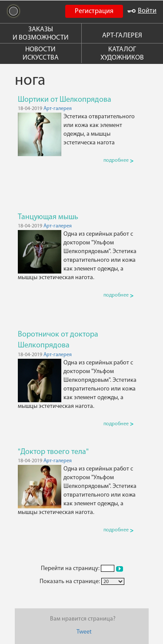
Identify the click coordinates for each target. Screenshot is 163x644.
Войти (142, 11)
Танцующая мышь (48, 217)
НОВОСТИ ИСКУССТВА (41, 54)
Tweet (84, 632)
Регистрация (94, 11)
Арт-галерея (58, 109)
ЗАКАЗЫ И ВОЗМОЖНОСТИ (41, 34)
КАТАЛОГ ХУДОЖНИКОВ (122, 54)
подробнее (118, 160)
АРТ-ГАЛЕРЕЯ (122, 36)
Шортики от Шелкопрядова (65, 100)
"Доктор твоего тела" (53, 452)
